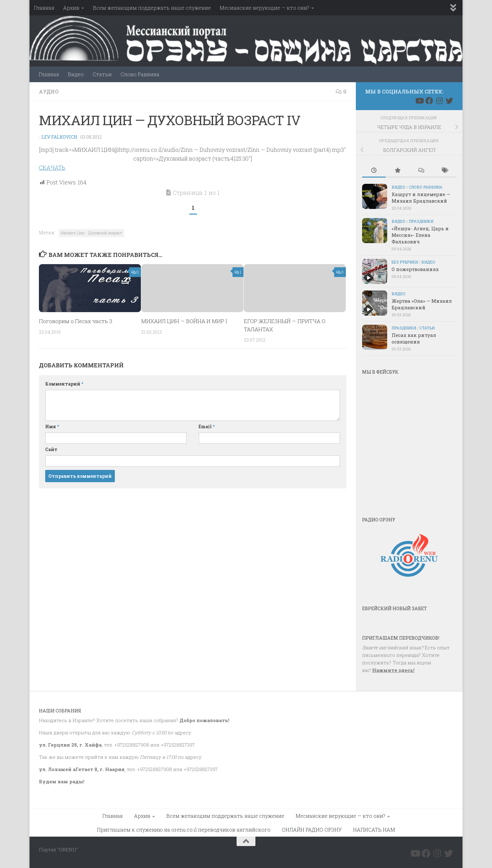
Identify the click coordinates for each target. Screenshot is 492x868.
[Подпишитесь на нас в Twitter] (449, 101)
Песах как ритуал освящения (414, 338)
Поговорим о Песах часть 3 (76, 321)
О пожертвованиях (415, 269)
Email (207, 426)
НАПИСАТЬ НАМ (374, 830)
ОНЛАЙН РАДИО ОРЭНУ (312, 830)
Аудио (49, 91)
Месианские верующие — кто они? (265, 8)
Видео (76, 74)
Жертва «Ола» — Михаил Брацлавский (422, 304)
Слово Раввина (140, 74)
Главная (44, 8)
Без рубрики (405, 262)
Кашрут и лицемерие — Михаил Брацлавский (421, 197)
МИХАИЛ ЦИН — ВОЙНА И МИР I (184, 321)
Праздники (421, 221)
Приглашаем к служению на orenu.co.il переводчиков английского (184, 830)
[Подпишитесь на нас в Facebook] (429, 101)
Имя (52, 426)
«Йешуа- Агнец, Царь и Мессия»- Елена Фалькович (420, 235)
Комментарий (64, 384)
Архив (71, 8)
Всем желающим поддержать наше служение (152, 8)
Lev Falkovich (59, 137)
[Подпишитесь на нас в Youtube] (419, 101)
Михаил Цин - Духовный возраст (91, 233)
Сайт (51, 449)
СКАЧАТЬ (52, 168)
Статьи (102, 74)
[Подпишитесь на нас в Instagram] (439, 101)
